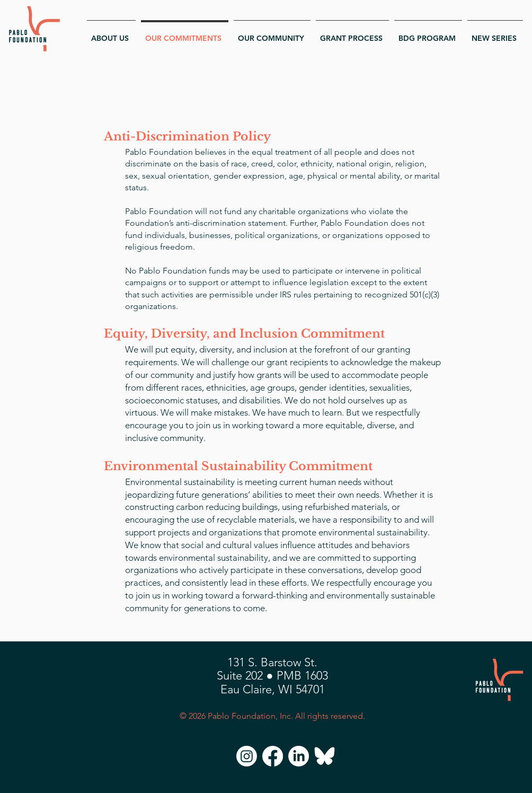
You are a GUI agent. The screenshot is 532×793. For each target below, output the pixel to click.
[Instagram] (247, 756)
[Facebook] (273, 756)
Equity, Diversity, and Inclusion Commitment (244, 334)
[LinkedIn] (299, 756)
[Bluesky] (325, 756)
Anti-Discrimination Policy (187, 136)
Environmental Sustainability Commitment (238, 466)
